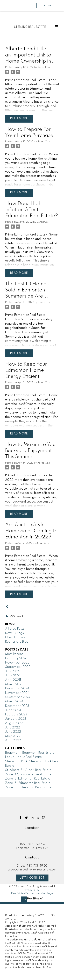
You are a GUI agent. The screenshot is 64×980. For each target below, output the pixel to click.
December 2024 (17, 689)
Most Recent (14, 654)
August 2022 (15, 723)
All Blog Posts (15, 629)
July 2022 (12, 728)
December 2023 (17, 706)
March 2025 (14, 684)
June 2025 (13, 676)
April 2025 (13, 680)
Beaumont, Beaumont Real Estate (30, 753)
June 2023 (13, 710)
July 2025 (13, 671)
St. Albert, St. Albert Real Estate (28, 770)
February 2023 (16, 715)
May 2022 (13, 736)
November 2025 (17, 663)
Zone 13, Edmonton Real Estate (28, 779)
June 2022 (13, 732)
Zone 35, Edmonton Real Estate (28, 787)
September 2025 (18, 667)
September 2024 (18, 697)
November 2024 (17, 693)
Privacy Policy (31, 890)
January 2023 (16, 719)
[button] (20, 818)
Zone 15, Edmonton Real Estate (28, 783)
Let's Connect (32, 878)
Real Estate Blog (17, 642)
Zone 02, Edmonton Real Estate (28, 774)
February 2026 (16, 658)
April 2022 (13, 740)
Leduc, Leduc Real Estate (23, 757)
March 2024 (14, 702)
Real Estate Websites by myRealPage (32, 893)
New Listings (14, 633)
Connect (47, 5)
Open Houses (15, 637)
